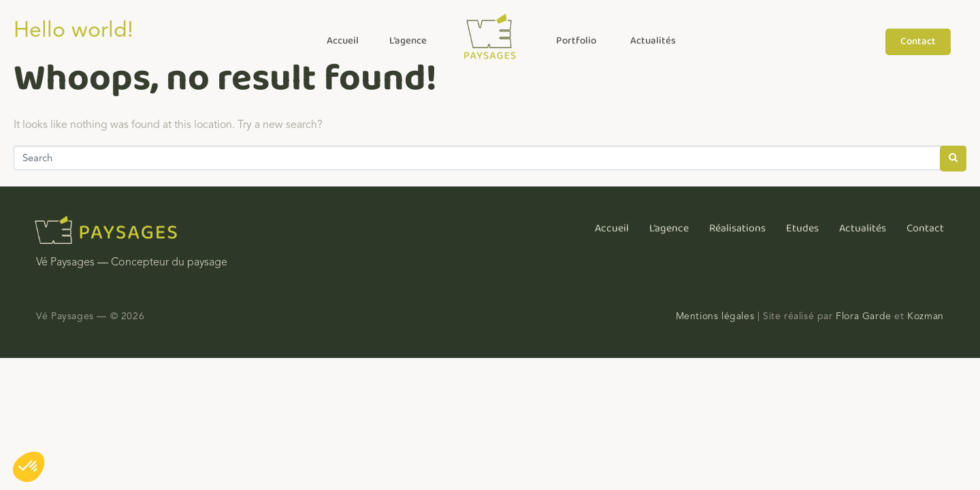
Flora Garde (864, 316)
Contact (925, 228)
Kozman (926, 316)
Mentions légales (715, 316)
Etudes (802, 228)
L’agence (408, 41)
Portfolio (576, 41)
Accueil (343, 41)
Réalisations (737, 228)
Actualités (653, 41)
